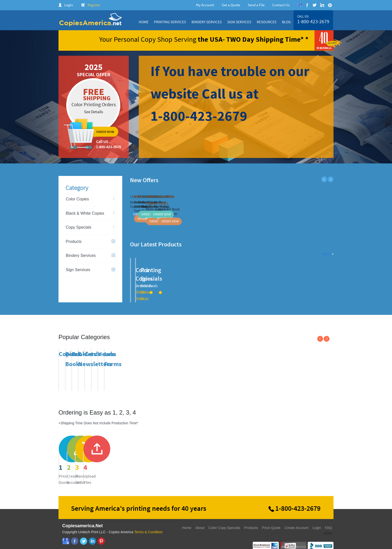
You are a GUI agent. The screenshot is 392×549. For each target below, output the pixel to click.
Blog (286, 22)
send (231, 455)
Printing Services (170, 22)
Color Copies (77, 199)
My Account (205, 5)
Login (69, 5)
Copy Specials (78, 227)
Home (144, 22)
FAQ (328, 520)
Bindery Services (207, 22)
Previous (324, 179)
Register (94, 5)
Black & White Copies (85, 213)
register (161, 455)
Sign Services (239, 22)
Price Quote (271, 520)
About (200, 520)
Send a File (256, 5)
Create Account (296, 520)
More (326, 254)
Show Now (189, 284)
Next (330, 179)
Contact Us (281, 5)
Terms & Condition (148, 524)
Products (90, 242)
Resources (267, 22)
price (90, 455)
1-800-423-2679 (313, 21)
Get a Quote (231, 5)
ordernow (94, 107)
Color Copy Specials (224, 520)
